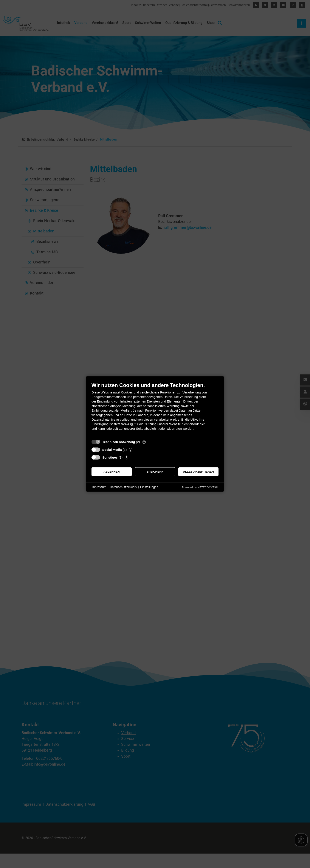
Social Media (112, 450)
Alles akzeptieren (198, 472)
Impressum (99, 487)
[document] (155, 410)
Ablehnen (112, 472)
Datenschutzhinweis (123, 487)
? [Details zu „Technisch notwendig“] (144, 442)
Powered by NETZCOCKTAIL (200, 487)
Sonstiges (110, 457)
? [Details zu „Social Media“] (131, 450)
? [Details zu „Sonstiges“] (127, 457)
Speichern (155, 472)
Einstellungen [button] (149, 487)
